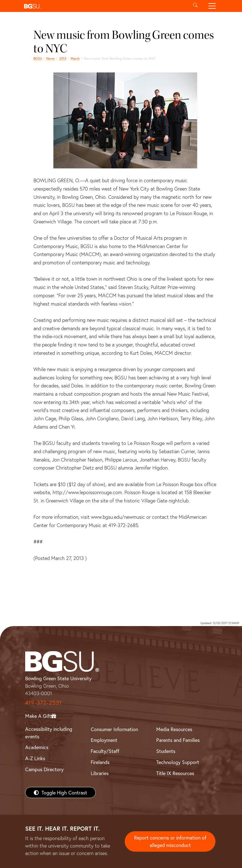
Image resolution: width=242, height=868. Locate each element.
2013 (63, 58)
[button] (104, 6)
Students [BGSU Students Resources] (166, 751)
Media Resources (174, 729)
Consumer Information (114, 729)
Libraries (100, 773)
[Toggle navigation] (212, 6)
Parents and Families (178, 740)
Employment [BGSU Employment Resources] (104, 740)
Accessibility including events (49, 733)
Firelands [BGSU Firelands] (100, 762)
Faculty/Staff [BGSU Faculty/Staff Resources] (105, 751)
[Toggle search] (195, 6)
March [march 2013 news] (75, 58)
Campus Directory (44, 769)
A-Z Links (35, 758)
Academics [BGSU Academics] (37, 747)
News (50, 58)
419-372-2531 (43, 703)
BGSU (38, 58)
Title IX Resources (175, 773)
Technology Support (178, 762)
